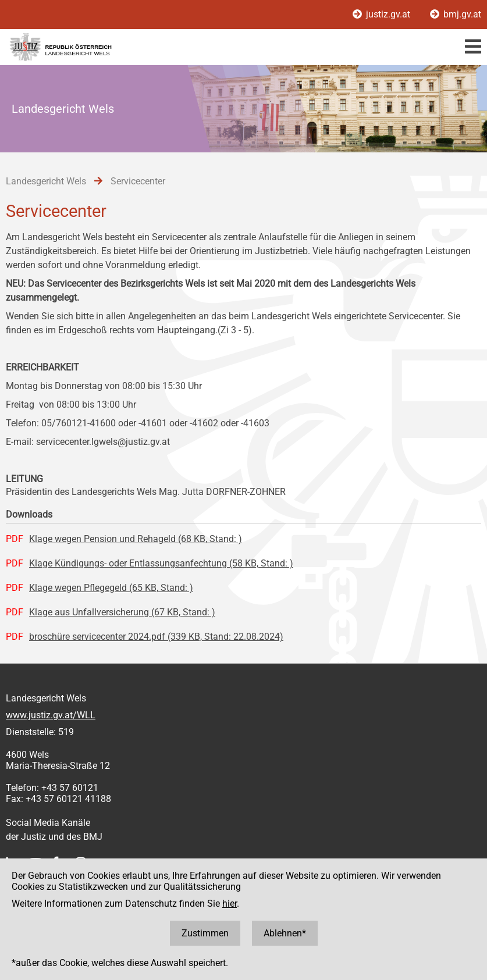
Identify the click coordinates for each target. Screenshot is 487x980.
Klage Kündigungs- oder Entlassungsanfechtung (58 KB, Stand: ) (161, 563)
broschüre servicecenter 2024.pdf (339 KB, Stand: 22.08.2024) (156, 637)
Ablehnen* (285, 933)
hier (230, 904)
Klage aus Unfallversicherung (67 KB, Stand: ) (122, 612)
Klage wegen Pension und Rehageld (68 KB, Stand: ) (136, 539)
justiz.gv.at (383, 14)
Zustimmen (205, 933)
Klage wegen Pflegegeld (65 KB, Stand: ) (111, 588)
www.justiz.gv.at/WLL (51, 715)
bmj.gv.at (456, 14)
